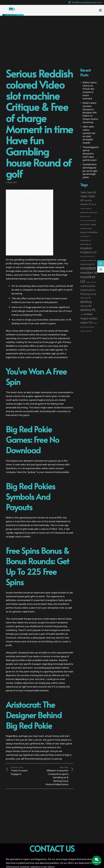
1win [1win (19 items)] (83, 192)
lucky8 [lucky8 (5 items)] (83, 264)
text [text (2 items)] (82, 315)
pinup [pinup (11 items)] (87, 294)
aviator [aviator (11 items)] (88, 200)
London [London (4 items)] (83, 260)
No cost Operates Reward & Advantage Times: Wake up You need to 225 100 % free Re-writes (32, 235)
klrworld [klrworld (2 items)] (83, 256)
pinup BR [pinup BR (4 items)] (87, 298)
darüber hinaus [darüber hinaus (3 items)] (86, 228)
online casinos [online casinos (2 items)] (91, 282)
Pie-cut (52, 859)
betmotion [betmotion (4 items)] (84, 212)
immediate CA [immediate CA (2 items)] (85, 236)
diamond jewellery (49, 863)
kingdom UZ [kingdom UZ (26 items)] (88, 252)
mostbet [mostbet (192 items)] (88, 268)
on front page (47, 342)
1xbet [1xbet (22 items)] (84, 196)
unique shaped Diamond (73, 859)
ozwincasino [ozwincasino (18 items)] (88, 286)
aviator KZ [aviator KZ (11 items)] (86, 204)
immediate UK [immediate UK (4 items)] (86, 244)
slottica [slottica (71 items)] (86, 302)
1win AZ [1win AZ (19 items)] (91, 192)
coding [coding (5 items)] (93, 224)
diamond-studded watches (20, 863)
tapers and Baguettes (35, 859)
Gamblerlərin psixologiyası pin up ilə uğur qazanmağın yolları (90, 171)
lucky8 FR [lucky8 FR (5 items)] (90, 264)
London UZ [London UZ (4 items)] (92, 260)
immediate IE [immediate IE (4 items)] (86, 240)
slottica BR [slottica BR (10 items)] (86, 306)
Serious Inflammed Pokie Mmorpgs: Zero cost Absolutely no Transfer (32, 214)
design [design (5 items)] (83, 232)
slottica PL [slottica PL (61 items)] (88, 310)
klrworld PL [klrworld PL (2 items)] (91, 256)
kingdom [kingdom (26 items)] (86, 248)
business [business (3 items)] (93, 220)
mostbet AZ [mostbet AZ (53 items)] (89, 273)
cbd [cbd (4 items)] (82, 224)
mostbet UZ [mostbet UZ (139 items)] (88, 279)
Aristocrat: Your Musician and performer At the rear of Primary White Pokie (32, 247)
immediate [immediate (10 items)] (92, 232)
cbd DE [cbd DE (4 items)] (87, 224)
